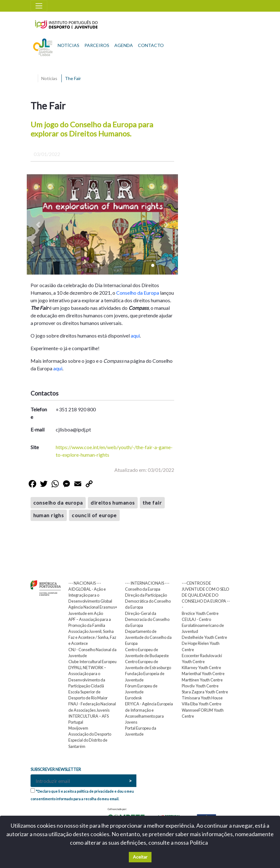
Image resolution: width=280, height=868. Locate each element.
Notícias (49, 78)
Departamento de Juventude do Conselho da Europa (148, 637)
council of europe (94, 515)
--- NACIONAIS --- (85, 583)
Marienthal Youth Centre (203, 674)
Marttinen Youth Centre (202, 680)
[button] (38, 225)
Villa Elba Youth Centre (202, 704)
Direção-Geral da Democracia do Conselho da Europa (147, 619)
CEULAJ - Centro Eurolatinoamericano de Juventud (203, 625)
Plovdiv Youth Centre (200, 686)
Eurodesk (134, 698)
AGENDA (124, 45)
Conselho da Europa (138, 293)
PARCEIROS (97, 45)
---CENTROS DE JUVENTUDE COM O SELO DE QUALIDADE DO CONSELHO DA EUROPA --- (206, 595)
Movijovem (78, 728)
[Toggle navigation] (39, 6)
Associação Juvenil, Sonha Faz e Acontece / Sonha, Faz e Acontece (92, 637)
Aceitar (140, 857)
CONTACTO (151, 45)
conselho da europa (58, 503)
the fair (152, 503)
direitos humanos (113, 503)
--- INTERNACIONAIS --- (147, 583)
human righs (49, 515)
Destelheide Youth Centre (204, 637)
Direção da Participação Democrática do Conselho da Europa (148, 601)
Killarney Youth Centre (201, 668)
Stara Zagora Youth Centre (205, 692)
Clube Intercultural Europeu (92, 662)
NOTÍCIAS (69, 45)
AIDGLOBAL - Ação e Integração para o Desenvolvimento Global (90, 595)
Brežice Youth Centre (200, 613)
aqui (135, 336)
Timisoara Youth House (202, 698)
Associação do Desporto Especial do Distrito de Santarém (90, 740)
